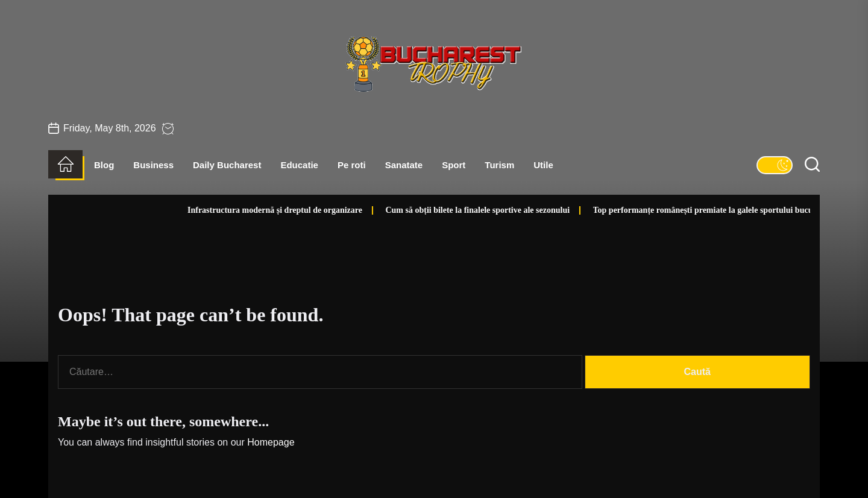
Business (153, 165)
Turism (499, 165)
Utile (543, 165)
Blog (104, 165)
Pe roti (352, 165)
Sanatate (404, 165)
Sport (454, 165)
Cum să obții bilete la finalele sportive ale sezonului (448, 210)
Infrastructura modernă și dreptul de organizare (245, 210)
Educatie (299, 165)
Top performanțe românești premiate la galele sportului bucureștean (686, 210)
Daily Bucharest (227, 165)
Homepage (271, 442)
